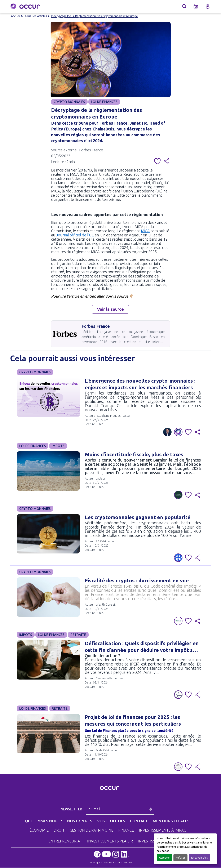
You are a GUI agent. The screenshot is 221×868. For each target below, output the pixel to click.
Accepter (164, 858)
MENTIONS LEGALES (171, 821)
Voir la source (110, 310)
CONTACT (139, 821)
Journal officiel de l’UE (75, 235)
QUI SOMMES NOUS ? (44, 821)
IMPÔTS (58, 446)
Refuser (180, 858)
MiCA (145, 231)
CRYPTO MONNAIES (69, 102)
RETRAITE (78, 635)
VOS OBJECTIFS (111, 821)
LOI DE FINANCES (104, 102)
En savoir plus (200, 858)
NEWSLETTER (72, 810)
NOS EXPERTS (80, 821)
